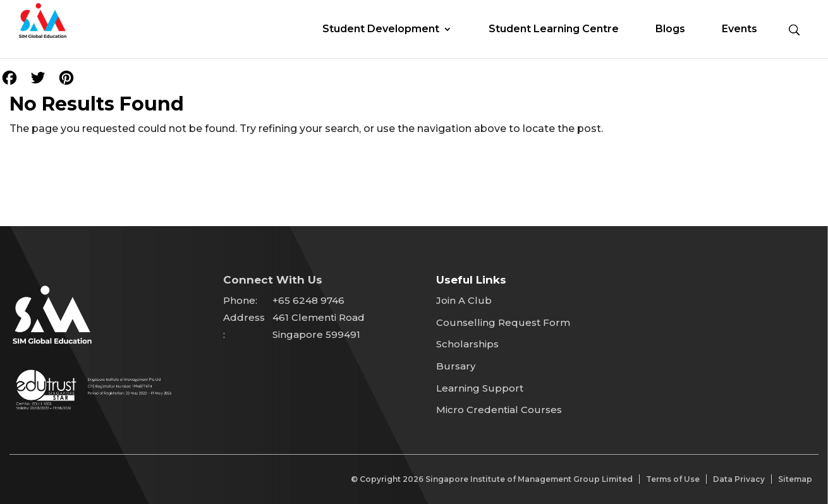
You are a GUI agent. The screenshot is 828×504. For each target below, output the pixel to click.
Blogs (670, 30)
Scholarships (467, 344)
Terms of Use (673, 479)
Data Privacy (739, 479)
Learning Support (480, 388)
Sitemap (795, 479)
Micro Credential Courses (499, 410)
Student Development (381, 30)
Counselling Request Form (503, 322)
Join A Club (464, 300)
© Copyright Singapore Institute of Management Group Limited (492, 479)
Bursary (456, 366)
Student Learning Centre (554, 30)
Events (740, 30)
